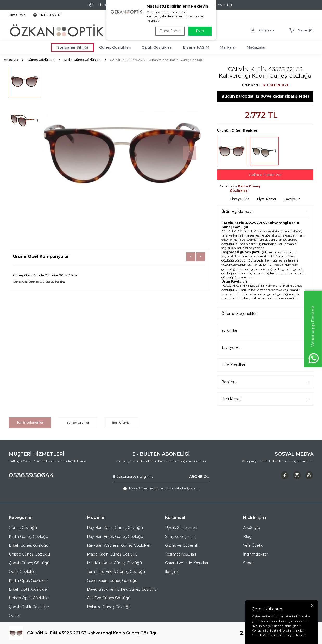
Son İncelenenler (30, 422)
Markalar (228, 47)
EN (48, 15)
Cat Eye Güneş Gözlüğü (109, 598)
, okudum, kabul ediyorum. (161, 489)
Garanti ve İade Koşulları (187, 563)
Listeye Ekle (240, 199)
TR (41, 15)
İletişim (172, 572)
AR (54, 15)
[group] (122, 153)
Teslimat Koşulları (181, 554)
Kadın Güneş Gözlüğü (29, 537)
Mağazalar (256, 47)
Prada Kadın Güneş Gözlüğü (112, 554)
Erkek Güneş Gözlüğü (29, 545)
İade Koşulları (265, 365)
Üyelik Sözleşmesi (181, 528)
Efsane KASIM (196, 47)
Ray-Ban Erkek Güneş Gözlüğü (115, 537)
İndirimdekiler (255, 554)
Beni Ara (265, 382)
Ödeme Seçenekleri (265, 314)
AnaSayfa (252, 528)
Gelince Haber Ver (265, 175)
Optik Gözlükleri (157, 47)
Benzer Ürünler (78, 422)
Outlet (15, 616)
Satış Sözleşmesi (180, 537)
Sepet (249, 563)
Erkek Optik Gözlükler (29, 589)
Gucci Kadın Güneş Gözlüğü (112, 581)
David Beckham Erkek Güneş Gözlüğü (122, 589)
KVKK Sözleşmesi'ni (144, 489)
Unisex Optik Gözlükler (29, 598)
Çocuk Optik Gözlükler (29, 607)
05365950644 (31, 475)
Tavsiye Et (292, 199)
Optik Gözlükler (23, 572)
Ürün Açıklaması (265, 212)
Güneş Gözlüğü (23, 528)
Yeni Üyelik (253, 545)
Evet (200, 31)
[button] (190, 153)
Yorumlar (265, 331)
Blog (247, 537)
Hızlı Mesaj (265, 399)
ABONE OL (199, 477)
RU (60, 15)
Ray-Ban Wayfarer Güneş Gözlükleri (119, 545)
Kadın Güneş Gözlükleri (82, 60)
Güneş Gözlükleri (115, 47)
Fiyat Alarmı (267, 199)
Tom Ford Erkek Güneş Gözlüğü (116, 572)
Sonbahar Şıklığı (73, 47)
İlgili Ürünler (121, 422)
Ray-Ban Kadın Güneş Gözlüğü (115, 528)
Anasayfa (11, 60)
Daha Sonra (170, 31)
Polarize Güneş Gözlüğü (109, 607)
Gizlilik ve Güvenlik (182, 545)
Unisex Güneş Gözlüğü (29, 554)
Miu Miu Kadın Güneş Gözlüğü (114, 563)
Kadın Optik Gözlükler (28, 581)
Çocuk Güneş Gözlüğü (29, 563)
